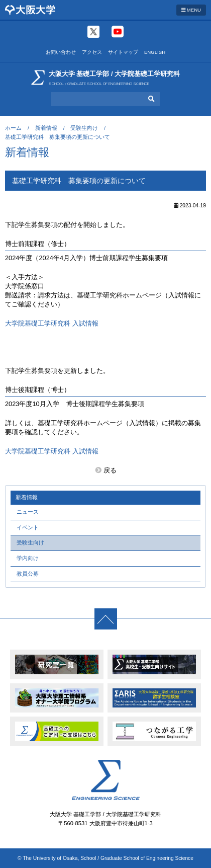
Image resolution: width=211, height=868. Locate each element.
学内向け (28, 558)
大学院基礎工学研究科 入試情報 (52, 323)
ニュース (28, 512)
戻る (110, 470)
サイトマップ (123, 52)
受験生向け (84, 128)
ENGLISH (155, 52)
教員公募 (28, 574)
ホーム (13, 128)
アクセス (92, 52)
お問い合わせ (61, 52)
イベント (28, 527)
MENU (191, 10)
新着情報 (46, 128)
